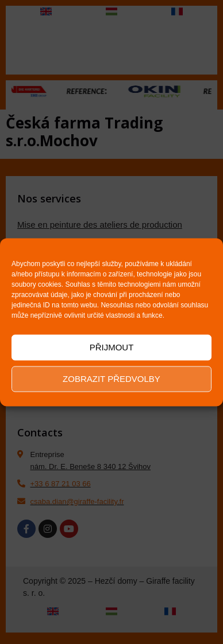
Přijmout (112, 347)
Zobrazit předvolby (111, 379)
